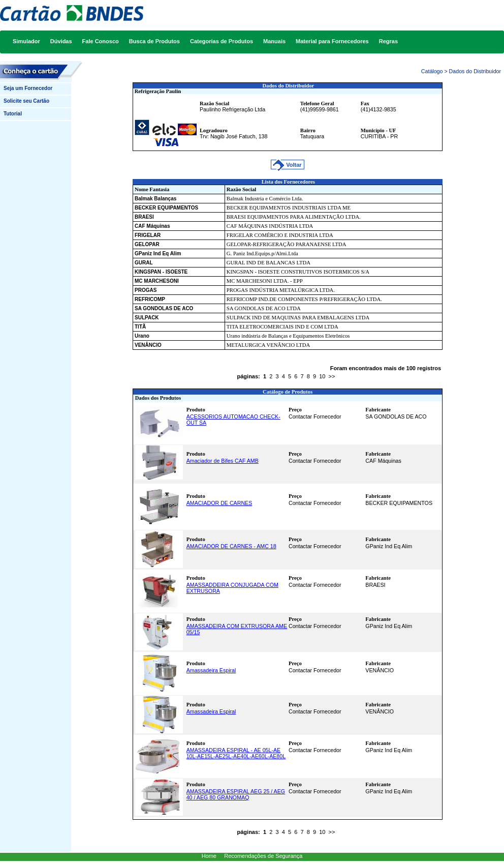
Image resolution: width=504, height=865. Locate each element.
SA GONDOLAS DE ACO (164, 308)
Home (209, 856)
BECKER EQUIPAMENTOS (166, 208)
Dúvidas (61, 41)
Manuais (274, 41)
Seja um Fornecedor (28, 88)
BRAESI (144, 217)
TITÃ (140, 327)
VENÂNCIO (148, 345)
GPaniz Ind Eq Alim (158, 253)
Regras (388, 41)
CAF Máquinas (152, 226)
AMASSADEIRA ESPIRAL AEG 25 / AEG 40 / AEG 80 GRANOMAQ (236, 794)
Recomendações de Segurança (263, 856)
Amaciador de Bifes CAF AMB (223, 461)
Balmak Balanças (155, 199)
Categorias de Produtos (222, 41)
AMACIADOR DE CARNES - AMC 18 (231, 546)
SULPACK (147, 318)
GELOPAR (147, 244)
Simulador (26, 41)
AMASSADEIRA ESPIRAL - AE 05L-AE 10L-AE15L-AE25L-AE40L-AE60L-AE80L (236, 753)
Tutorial (13, 114)
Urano (142, 336)
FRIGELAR (148, 235)
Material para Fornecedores (332, 41)
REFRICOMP (150, 299)
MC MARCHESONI (157, 281)
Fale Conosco (101, 41)
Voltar (294, 165)
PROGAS (146, 290)
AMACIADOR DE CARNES (219, 503)
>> (332, 376)
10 (322, 376)
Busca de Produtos (154, 41)
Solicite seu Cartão (26, 101)
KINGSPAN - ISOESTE (161, 272)
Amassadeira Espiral (211, 670)
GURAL (144, 263)
